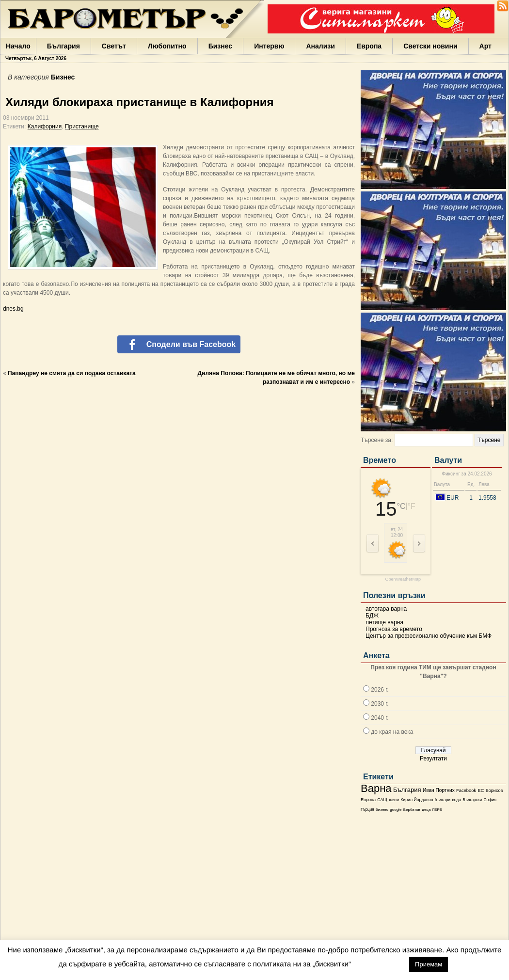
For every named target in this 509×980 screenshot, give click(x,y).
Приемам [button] (429, 964)
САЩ (382, 800)
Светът (114, 46)
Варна (376, 788)
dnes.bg (13, 309)
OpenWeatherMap (403, 579)
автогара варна (386, 609)
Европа (369, 46)
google (396, 810)
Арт (485, 46)
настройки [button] (380, 964)
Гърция (367, 810)
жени (394, 800)
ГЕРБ (437, 810)
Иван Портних (439, 790)
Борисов (494, 790)
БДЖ (372, 616)
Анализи (320, 46)
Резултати (433, 759)
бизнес (382, 810)
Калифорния (45, 126)
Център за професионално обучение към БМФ (429, 636)
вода (456, 800)
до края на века (392, 732)
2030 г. (380, 704)
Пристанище (82, 126)
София (490, 800)
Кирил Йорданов (417, 800)
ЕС (481, 790)
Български (472, 800)
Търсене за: (377, 440)
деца (426, 810)
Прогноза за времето (394, 629)
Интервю (269, 46)
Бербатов (412, 810)
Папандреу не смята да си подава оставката (72, 373)
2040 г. (380, 718)
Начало (18, 46)
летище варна (384, 622)
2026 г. (380, 690)
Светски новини (430, 46)
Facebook (466, 790)
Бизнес (220, 46)
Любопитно (167, 46)
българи (443, 800)
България (64, 46)
